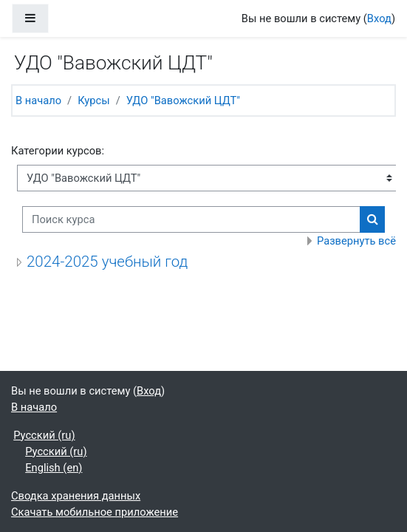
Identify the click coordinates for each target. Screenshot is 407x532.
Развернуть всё (356, 241)
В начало (38, 100)
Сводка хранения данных (76, 496)
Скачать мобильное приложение (95, 512)
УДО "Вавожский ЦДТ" (183, 100)
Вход (379, 18)
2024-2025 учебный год (107, 262)
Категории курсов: (58, 151)
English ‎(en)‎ (54, 468)
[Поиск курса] (191, 219)
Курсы (93, 100)
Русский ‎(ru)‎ (44, 435)
